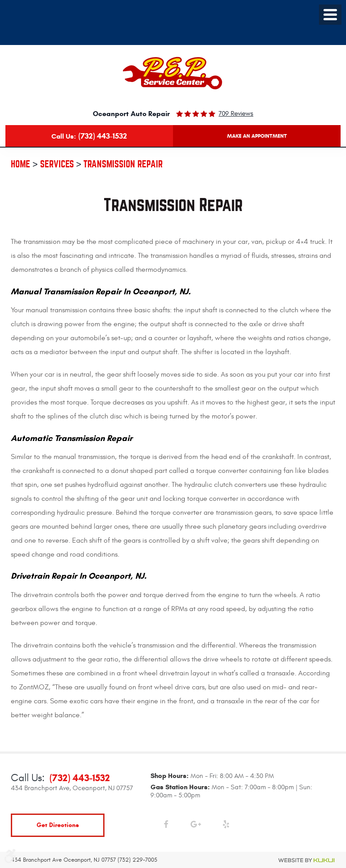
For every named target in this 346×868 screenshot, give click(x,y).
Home (20, 164)
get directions (58, 825)
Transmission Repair (123, 164)
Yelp (226, 826)
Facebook (166, 826)
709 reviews (236, 114)
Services (57, 164)
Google (196, 826)
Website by (307, 860)
